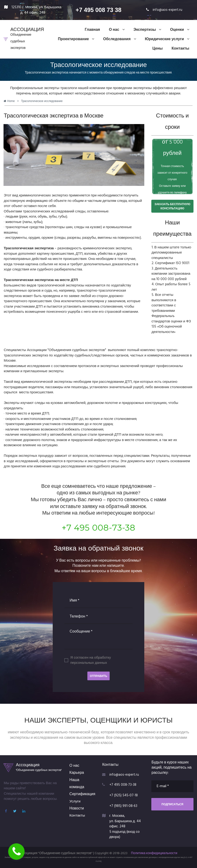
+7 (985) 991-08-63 (124, 806)
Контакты (180, 49)
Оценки (180, 30)
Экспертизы (147, 30)
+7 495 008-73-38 (98, 528)
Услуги (75, 802)
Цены (157, 49)
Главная (92, 30)
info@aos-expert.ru (167, 10)
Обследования (119, 39)
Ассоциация (28, 765)
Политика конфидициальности (154, 853)
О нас (117, 30)
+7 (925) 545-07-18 (124, 795)
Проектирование (76, 39)
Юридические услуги (167, 39)
